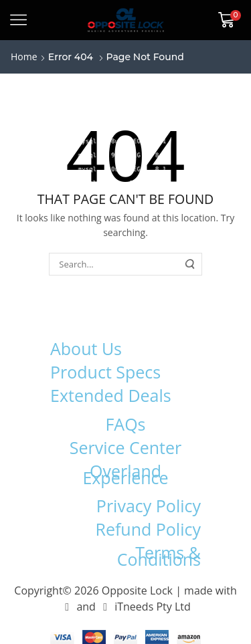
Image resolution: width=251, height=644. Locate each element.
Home (24, 57)
